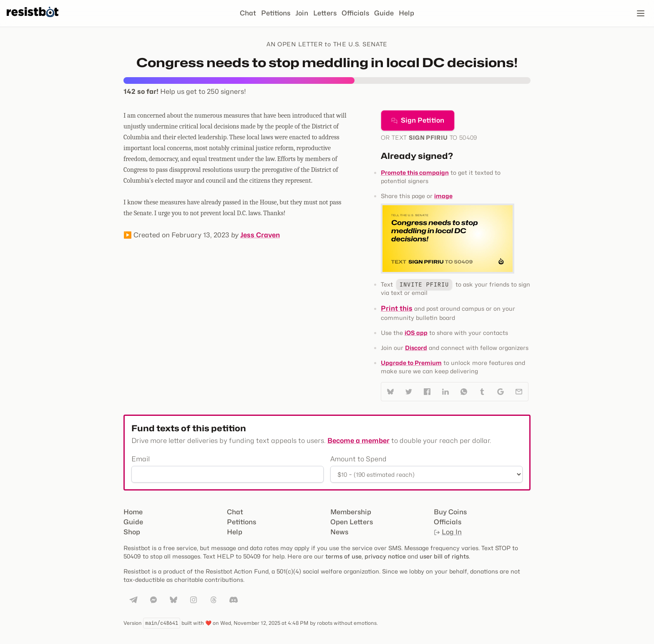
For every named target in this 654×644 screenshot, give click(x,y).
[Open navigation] (641, 13)
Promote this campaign (415, 172)
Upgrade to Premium (411, 363)
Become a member (358, 441)
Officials (355, 13)
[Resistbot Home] (33, 20)
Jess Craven (260, 235)
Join (302, 13)
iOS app (416, 333)
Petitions (276, 13)
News (339, 532)
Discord (416, 348)
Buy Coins (450, 512)
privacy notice (385, 556)
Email (141, 459)
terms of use (343, 556)
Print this (397, 308)
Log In (448, 532)
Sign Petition (418, 120)
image (443, 196)
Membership (351, 512)
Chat (248, 13)
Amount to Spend (358, 459)
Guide (384, 13)
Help (406, 13)
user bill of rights (444, 556)
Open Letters (352, 522)
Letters (325, 13)
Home (133, 512)
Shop (132, 532)
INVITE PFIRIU (424, 284)
